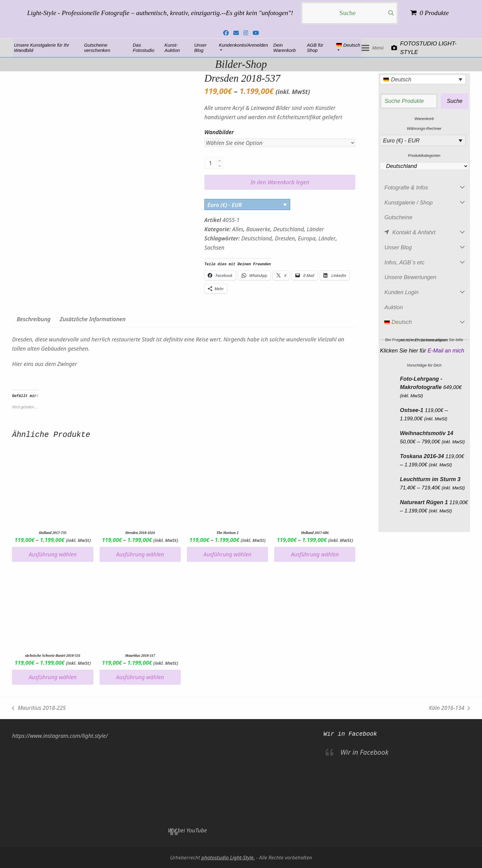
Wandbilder (219, 132)
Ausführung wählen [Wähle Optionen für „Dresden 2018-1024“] (140, 554)
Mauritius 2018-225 (39, 708)
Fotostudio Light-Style (45, 48)
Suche (454, 101)
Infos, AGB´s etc (424, 263)
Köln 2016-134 (449, 708)
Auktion (393, 307)
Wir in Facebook (350, 734)
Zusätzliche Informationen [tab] (93, 319)
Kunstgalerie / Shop (424, 203)
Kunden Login (424, 293)
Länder (315, 229)
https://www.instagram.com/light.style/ (60, 736)
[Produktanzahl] (211, 163)
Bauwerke (258, 229)
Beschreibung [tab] (34, 319)
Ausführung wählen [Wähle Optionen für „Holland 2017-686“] (315, 554)
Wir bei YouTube (187, 830)
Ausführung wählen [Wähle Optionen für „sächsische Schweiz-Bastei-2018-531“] (53, 677)
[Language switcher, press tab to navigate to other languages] (423, 79)
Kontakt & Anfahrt (424, 233)
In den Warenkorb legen (280, 182)
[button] (454, 48)
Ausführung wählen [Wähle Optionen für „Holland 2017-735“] (53, 554)
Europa (307, 238)
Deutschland (288, 229)
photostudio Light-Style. (228, 857)
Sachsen (214, 247)
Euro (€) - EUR (225, 205)
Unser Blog (424, 248)
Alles (238, 229)
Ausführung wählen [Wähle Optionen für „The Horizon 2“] (227, 554)
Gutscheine (398, 217)
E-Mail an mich (446, 351)
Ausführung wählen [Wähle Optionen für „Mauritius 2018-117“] (140, 677)
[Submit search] (391, 13)
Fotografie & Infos (424, 188)
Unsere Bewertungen (410, 277)
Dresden (285, 238)
